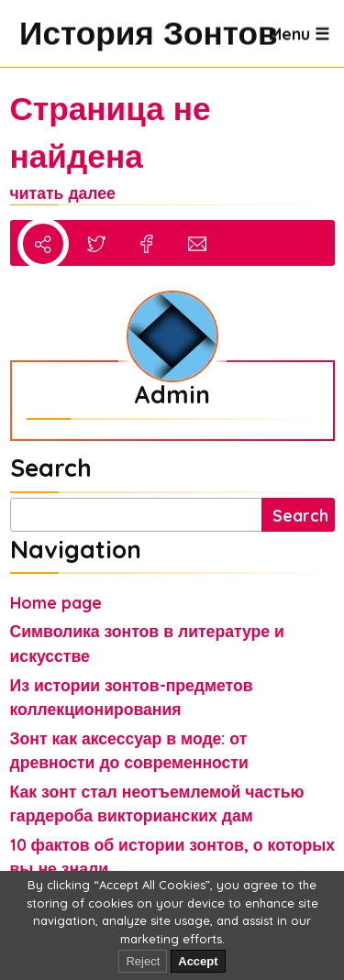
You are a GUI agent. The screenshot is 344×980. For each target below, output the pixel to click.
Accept (198, 961)
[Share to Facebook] (147, 247)
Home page (56, 602)
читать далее (63, 193)
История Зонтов (39, 33)
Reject (143, 961)
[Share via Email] (197, 247)
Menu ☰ (299, 33)
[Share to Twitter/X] (96, 247)
